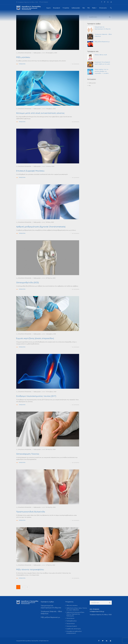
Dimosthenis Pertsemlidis (25, 53)
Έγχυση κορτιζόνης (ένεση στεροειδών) (35, 338)
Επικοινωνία (103, 8)
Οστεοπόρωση (70, 618)
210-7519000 (44, 2)
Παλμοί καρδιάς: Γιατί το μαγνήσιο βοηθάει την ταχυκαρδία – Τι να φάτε (102, 71)
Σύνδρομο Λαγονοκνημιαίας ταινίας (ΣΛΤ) (36, 396)
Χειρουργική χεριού (72, 626)
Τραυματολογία (71, 623)
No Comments (74, 64)
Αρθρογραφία (76, 8)
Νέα (84, 8)
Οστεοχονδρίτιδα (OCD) (27, 282)
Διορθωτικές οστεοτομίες (74, 629)
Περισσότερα (22, 64)
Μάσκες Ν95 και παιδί (101, 55)
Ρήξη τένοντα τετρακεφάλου (30, 569)
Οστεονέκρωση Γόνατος (28, 454)
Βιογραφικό (57, 8)
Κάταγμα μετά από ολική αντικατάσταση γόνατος (40, 113)
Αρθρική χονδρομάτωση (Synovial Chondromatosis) (41, 227)
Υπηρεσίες (66, 8)
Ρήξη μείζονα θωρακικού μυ (102, 42)
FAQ (88, 8)
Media (94, 8)
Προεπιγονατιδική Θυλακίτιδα (31, 512)
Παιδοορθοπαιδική (71, 621)
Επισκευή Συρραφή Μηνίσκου (30, 171)
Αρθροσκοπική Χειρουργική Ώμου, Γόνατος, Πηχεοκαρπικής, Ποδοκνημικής (75, 614)
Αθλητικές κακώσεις (72, 605)
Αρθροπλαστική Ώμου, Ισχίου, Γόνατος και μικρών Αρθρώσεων (77, 609)
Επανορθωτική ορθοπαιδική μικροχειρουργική (74, 632)
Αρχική (48, 8)
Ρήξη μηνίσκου (23, 57)
